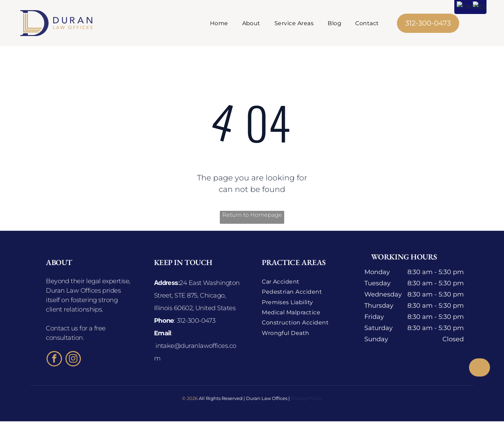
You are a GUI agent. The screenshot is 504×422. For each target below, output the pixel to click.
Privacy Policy (306, 399)
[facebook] (54, 360)
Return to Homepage (252, 216)
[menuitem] (219, 23)
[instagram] (73, 360)
